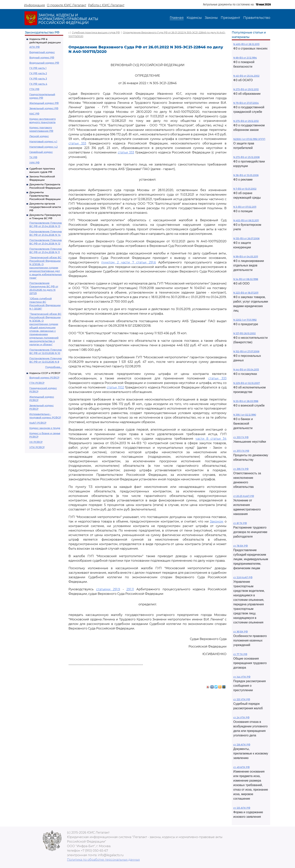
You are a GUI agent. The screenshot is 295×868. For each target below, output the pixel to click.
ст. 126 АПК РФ (242, 745)
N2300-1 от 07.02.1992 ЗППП (249, 139)
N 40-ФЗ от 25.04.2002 (246, 76)
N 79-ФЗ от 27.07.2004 (246, 103)
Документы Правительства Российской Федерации (45, 196)
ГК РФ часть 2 (38, 73)
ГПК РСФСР (37, 383)
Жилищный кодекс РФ (44, 103)
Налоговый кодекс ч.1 (43, 141)
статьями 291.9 (108, 589)
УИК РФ (34, 162)
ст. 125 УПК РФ (242, 699)
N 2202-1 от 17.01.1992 (245, 320)
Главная (177, 18)
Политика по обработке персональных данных (103, 860)
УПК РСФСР (37, 447)
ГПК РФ (34, 89)
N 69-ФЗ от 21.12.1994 (245, 58)
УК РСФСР (36, 442)
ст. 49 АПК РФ (241, 767)
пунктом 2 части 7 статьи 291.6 (128, 262)
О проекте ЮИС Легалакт (67, 5)
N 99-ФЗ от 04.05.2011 (246, 257)
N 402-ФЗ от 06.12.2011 (246, 220)
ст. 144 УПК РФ (242, 677)
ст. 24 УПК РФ (241, 717)
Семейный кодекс (41, 152)
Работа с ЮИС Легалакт (106, 5)
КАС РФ (34, 114)
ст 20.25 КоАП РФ (244, 496)
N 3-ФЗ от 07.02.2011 (245, 207)
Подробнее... (53, 367)
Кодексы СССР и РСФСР (45, 373)
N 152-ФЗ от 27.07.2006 (246, 351)
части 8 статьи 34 (211, 439)
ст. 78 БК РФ (241, 546)
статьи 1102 (115, 387)
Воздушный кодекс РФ (44, 63)
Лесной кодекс (39, 136)
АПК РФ (35, 47)
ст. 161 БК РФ (241, 632)
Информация (35, 5)
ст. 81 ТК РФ (240, 523)
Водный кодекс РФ (42, 57)
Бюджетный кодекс (42, 52)
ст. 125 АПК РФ (242, 808)
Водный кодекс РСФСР (44, 378)
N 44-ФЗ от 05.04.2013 (246, 370)
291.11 (130, 589)
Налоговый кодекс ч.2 (43, 147)
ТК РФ (33, 157)
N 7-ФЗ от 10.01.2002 (245, 189)
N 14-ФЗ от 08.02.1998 (246, 279)
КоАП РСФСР (38, 423)
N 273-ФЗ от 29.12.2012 (246, 89)
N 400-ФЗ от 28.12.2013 (246, 44)
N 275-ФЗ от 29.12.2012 (246, 121)
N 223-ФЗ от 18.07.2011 (246, 293)
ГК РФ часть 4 (38, 84)
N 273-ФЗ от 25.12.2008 (246, 157)
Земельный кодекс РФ (44, 108)
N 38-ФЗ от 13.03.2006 (246, 175)
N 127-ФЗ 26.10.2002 (244, 333)
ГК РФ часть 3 (38, 79)
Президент (230, 18)
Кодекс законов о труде (45, 428)
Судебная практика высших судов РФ (96, 32)
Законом (217, 521)
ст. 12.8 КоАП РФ (243, 577)
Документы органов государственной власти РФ (45, 207)
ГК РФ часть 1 (38, 68)
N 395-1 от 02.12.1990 (245, 415)
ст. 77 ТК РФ (240, 654)
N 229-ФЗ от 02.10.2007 (247, 383)
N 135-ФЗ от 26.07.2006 (246, 238)
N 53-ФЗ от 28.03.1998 (246, 401)
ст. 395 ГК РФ (241, 469)
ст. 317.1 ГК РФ (241, 451)
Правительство (257, 18)
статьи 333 (77, 143)
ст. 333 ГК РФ (241, 437)
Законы (211, 18)
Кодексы (194, 18)
